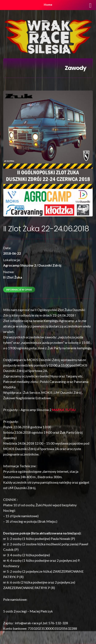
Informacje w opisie (19, 290)
